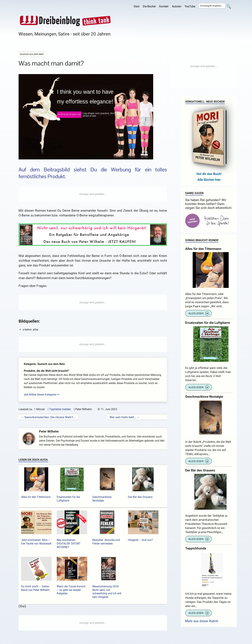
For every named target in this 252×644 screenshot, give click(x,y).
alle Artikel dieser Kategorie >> (42, 395)
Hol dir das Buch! (209, 174)
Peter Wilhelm (49, 431)
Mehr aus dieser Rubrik (202, 621)
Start (136, 6)
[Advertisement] (93, 194)
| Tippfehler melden (59, 409)
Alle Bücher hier (209, 180)
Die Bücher (149, 6)
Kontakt (164, 6)
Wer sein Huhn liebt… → (125, 417)
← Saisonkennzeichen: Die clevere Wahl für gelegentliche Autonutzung (48, 417)
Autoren (177, 6)
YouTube (190, 6)
